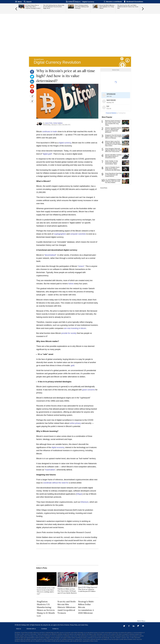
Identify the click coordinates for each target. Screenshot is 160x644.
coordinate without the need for (56, 483)
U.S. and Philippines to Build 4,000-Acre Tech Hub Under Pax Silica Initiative (113, 181)
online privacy (75, 423)
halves (71, 284)
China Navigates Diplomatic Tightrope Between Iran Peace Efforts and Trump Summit (113, 150)
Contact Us (55, 629)
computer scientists (78, 234)
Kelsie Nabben (58, 123)
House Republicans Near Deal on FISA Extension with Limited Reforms (113, 175)
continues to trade (50, 132)
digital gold (47, 154)
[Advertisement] (80, 40)
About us (19, 629)
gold (73, 365)
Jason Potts (49, 123)
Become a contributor (114, 2)
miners (81, 266)
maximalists (50, 470)
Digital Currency (88, 2)
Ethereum (84, 502)
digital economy (58, 447)
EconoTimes (104, 188)
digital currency (65, 143)
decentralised (50, 255)
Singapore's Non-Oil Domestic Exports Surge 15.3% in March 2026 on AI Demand (113, 137)
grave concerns (89, 390)
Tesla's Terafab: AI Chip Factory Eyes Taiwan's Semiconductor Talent (111, 162)
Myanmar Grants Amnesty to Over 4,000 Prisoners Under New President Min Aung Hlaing (113, 123)
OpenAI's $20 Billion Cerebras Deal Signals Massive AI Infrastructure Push (113, 156)
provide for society (69, 333)
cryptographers (60, 234)
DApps (79, 494)
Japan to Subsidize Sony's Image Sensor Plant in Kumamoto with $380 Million (113, 169)
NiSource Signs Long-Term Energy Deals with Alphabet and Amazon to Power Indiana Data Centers (113, 144)
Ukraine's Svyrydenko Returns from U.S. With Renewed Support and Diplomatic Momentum (113, 130)
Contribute (44, 629)
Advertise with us (31, 629)
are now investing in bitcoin (75, 328)
